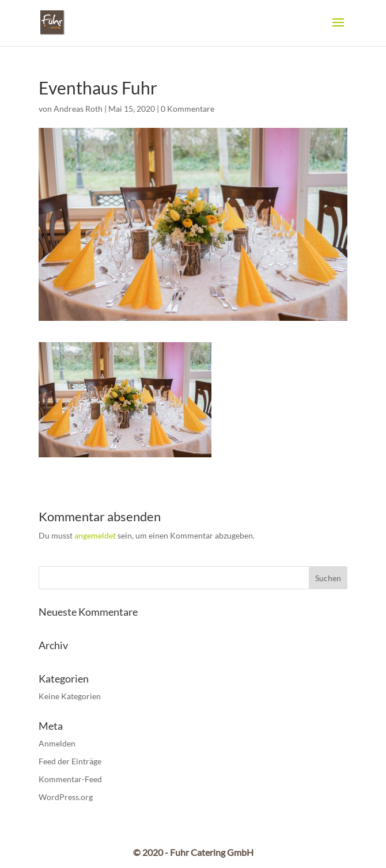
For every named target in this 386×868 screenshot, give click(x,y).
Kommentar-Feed (70, 779)
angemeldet (95, 535)
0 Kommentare (188, 109)
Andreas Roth (78, 109)
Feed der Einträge (70, 761)
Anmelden (57, 743)
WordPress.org (66, 797)
